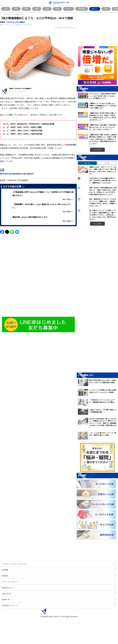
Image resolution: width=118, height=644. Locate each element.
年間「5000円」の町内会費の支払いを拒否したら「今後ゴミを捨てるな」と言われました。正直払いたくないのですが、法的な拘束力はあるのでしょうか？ (103, 191)
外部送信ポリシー (8, 588)
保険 (57, 9)
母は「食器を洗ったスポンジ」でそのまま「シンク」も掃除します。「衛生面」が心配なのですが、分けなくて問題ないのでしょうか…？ (103, 202)
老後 (106, 9)
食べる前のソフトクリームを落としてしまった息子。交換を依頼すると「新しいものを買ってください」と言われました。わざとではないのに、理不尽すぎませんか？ (103, 215)
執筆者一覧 (6, 599)
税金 (37, 9)
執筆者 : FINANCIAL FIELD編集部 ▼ (21, 89)
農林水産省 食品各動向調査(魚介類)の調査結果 (17, 174)
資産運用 (82, 9)
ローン (69, 9)
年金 (47, 9)
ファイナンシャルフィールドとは (14, 564)
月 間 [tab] (107, 163)
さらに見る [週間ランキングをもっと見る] (97, 224)
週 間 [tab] (87, 163)
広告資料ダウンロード (10, 605)
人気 (6, 9)
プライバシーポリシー (10, 582)
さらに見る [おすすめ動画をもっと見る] (97, 150)
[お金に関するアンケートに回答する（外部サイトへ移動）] (97, 457)
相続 (26, 9)
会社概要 (5, 570)
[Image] (38, 325)
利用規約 (5, 576)
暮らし (95, 9)
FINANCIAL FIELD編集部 (16, 22)
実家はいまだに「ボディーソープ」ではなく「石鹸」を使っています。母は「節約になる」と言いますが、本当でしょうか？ (103, 170)
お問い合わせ (7, 594)
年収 (16, 9)
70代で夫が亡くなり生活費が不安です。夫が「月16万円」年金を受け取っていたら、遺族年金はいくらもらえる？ (103, 181)
